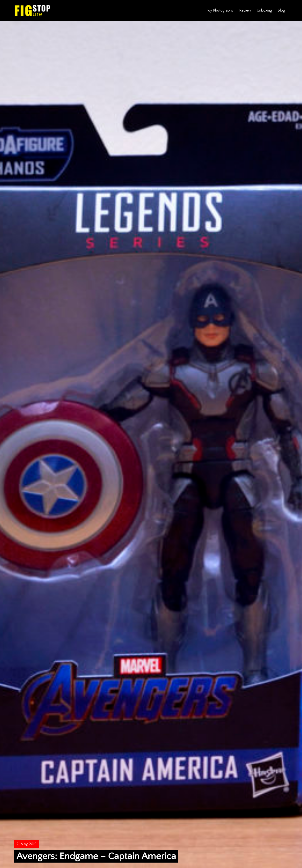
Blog (281, 10)
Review (245, 10)
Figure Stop (32, 11)
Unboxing (264, 10)
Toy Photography (220, 10)
